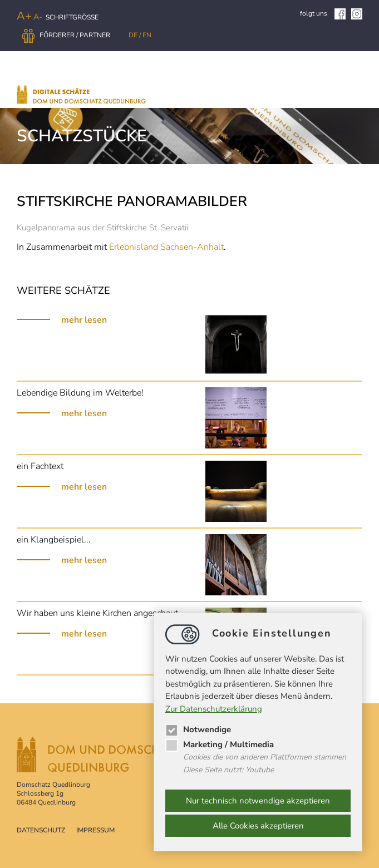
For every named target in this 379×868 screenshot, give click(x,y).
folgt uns (323, 13)
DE (134, 35)
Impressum (95, 830)
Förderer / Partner (66, 35)
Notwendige (198, 729)
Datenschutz (41, 830)
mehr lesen (84, 320)
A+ (24, 16)
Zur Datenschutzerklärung (214, 709)
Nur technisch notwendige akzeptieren (258, 801)
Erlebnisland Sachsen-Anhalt (166, 247)
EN (147, 35)
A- (38, 17)
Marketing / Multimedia (220, 744)
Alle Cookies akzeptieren (258, 826)
